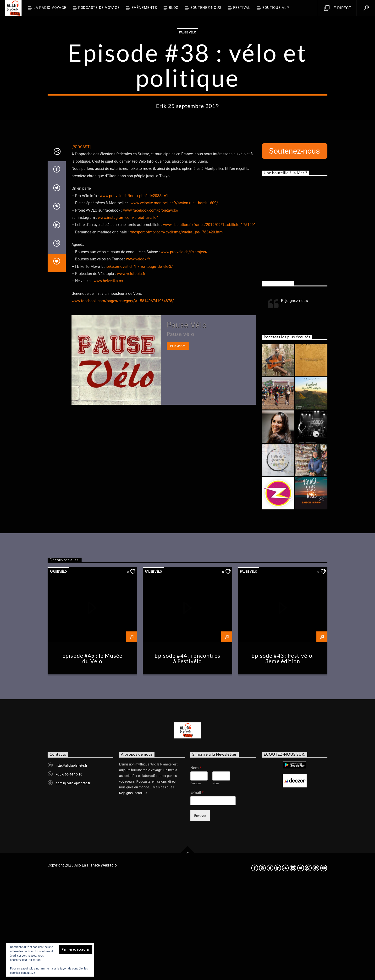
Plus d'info (178, 442)
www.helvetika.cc (108, 377)
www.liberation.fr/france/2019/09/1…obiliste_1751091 (210, 321)
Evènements (144, 8)
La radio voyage (50, 8)
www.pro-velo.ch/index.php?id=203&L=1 (134, 292)
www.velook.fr (138, 356)
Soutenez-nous (206, 8)
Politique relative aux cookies (54, 973)
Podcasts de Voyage (99, 8)
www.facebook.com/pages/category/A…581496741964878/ (123, 397)
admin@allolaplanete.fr (73, 880)
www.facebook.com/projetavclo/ (151, 307)
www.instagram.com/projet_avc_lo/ (128, 314)
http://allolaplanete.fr (72, 862)
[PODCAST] (81, 243)
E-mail (197, 889)
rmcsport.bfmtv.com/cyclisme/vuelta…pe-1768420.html (177, 329)
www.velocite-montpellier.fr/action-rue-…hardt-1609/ (174, 299)
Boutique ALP (276, 8)
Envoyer (200, 912)
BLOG (174, 8)
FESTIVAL (242, 8)
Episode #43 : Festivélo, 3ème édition (283, 755)
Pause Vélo (187, 81)
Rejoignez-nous (278, 380)
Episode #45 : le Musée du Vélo (92, 755)
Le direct (338, 8)
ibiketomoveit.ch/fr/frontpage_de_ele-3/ (139, 363)
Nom (196, 864)
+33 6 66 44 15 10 (69, 871)
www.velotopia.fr (131, 370)
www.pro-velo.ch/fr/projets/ (184, 348)
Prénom (196, 880)
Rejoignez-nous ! (133, 890)
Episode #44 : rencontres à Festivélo (187, 755)
